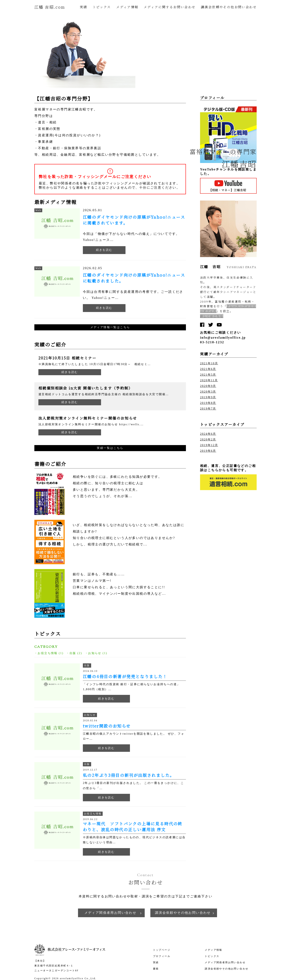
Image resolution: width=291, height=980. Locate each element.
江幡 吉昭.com (50, 7)
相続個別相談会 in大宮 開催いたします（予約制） (85, 388)
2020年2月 (208, 440)
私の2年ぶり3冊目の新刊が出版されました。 (129, 775)
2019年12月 (209, 445)
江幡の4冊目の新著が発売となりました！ (125, 676)
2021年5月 (208, 375)
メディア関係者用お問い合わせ (111, 913)
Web (38, 210)
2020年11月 (209, 380)
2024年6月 (208, 434)
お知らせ (95, 653)
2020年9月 (208, 386)
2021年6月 (208, 369)
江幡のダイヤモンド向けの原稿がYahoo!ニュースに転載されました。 (134, 278)
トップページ (162, 950)
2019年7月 (208, 409)
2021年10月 (209, 363)
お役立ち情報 (47, 653)
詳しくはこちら (212, 316)
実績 (84, 7)
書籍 (156, 969)
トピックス (102, 7)
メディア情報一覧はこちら (110, 327)
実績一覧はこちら (110, 448)
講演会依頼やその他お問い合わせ (229, 7)
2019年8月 (208, 403)
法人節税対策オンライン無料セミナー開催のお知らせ (88, 418)
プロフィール (162, 956)
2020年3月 (208, 392)
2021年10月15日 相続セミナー (67, 358)
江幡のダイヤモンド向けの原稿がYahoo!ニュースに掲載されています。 (134, 220)
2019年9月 (208, 397)
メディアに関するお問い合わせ (170, 7)
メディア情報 (127, 7)
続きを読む (104, 250)
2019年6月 (208, 451)
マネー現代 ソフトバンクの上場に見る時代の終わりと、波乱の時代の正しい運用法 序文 (133, 827)
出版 (73, 653)
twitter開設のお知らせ (107, 726)
